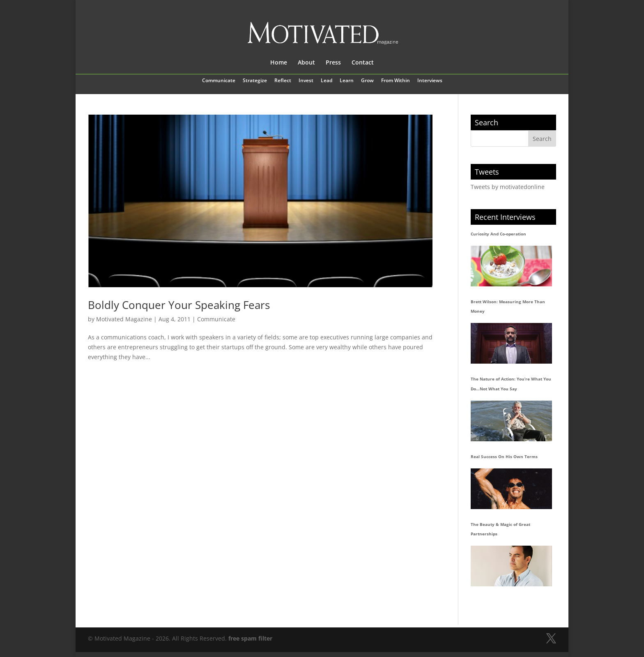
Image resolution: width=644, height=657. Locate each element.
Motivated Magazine (124, 319)
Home (279, 63)
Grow (367, 81)
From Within (396, 81)
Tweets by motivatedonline (508, 187)
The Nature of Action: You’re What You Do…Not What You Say (511, 384)
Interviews (430, 81)
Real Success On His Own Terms (504, 456)
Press (333, 63)
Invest (306, 81)
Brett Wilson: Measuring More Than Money (508, 307)
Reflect (283, 81)
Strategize (255, 81)
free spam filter (250, 638)
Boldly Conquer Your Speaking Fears (179, 305)
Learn (347, 81)
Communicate (219, 81)
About (306, 63)
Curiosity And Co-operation (498, 234)
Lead (327, 81)
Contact (363, 63)
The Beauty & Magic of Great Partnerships (500, 529)
